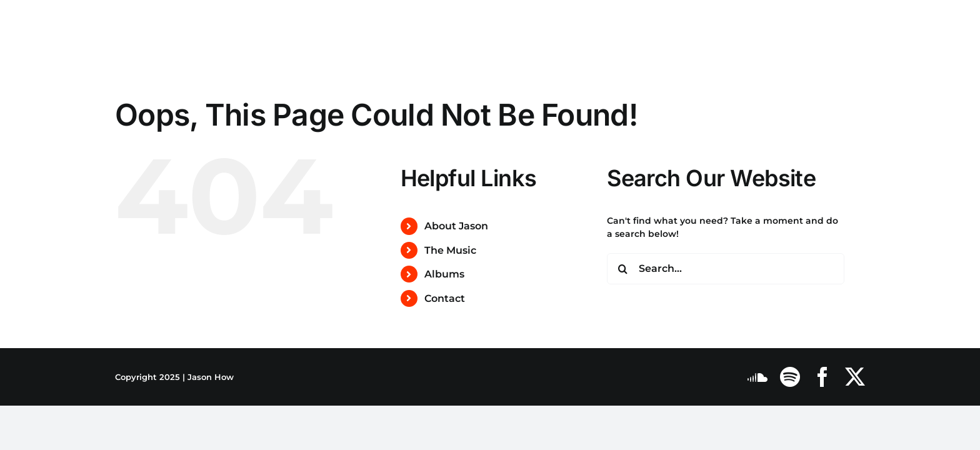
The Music (450, 250)
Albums (444, 274)
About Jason (456, 226)
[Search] (622, 269)
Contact (445, 298)
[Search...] (726, 269)
